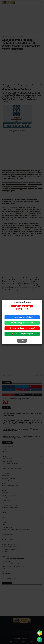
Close (22, 341)
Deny (13, 9)
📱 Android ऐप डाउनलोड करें (22, 334)
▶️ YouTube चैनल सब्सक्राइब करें (22, 328)
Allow (31, 9)
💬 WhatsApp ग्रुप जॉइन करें (22, 323)
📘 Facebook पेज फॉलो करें (22, 317)
